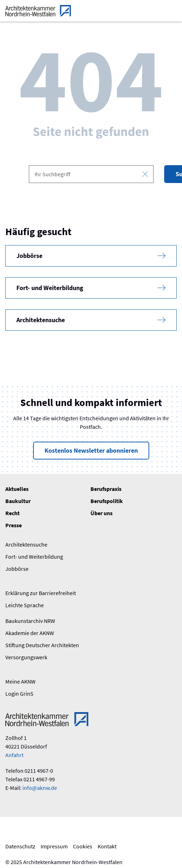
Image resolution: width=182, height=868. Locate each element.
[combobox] (91, 174)
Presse (14, 525)
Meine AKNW (20, 681)
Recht (12, 513)
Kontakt (107, 846)
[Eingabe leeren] (145, 174)
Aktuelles (17, 489)
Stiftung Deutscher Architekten (42, 645)
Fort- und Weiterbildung (34, 557)
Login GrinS (19, 694)
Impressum (54, 846)
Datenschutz (20, 846)
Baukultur (18, 501)
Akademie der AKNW (30, 633)
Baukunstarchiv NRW (30, 621)
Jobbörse (17, 569)
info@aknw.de (40, 788)
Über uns (102, 513)
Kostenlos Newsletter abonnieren (91, 450)
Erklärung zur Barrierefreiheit (41, 593)
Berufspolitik (107, 501)
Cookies (83, 846)
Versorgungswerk (26, 657)
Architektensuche (26, 544)
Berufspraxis (106, 489)
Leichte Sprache (25, 605)
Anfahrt (14, 755)
